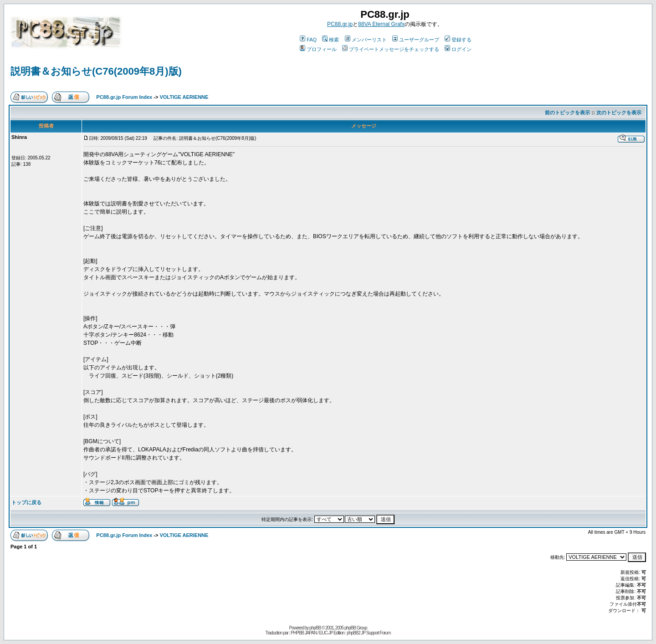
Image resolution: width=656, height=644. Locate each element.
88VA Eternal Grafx (381, 24)
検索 (331, 40)
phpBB (315, 628)
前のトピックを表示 (567, 112)
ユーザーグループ (416, 40)
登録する (458, 40)
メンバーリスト (366, 40)
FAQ (308, 40)
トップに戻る (26, 502)
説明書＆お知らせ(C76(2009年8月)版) (96, 71)
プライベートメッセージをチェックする (391, 49)
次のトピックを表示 (619, 112)
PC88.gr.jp (340, 24)
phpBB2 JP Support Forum (369, 633)
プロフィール (318, 49)
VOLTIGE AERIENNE (184, 97)
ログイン (458, 49)
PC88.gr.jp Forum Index (124, 97)
